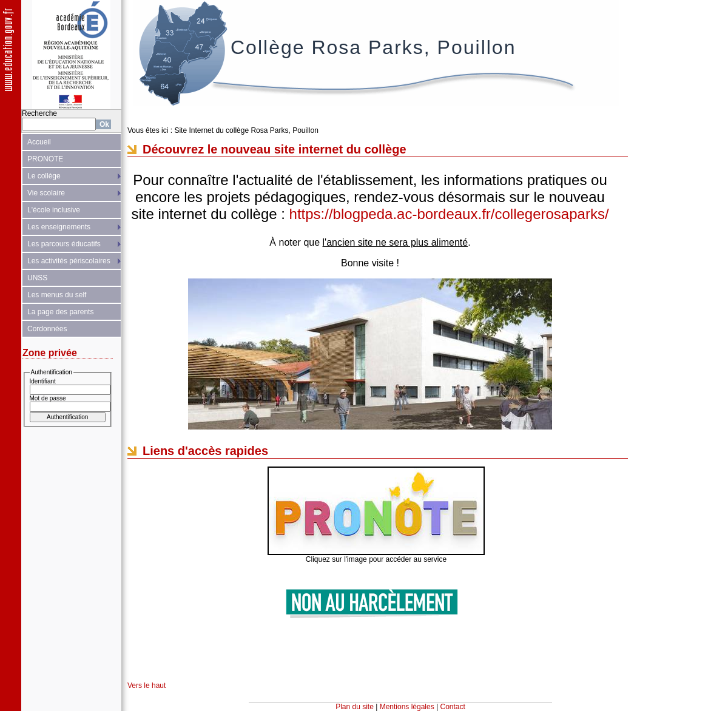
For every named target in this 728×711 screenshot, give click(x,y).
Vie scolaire (46, 193)
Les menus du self (57, 295)
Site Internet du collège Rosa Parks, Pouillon (246, 130)
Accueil (39, 142)
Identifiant (43, 381)
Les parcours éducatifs (64, 244)
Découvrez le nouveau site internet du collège (275, 149)
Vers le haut (147, 686)
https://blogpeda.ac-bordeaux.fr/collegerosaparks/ (449, 214)
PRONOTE (45, 159)
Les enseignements (59, 227)
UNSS (37, 278)
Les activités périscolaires (69, 261)
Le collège (44, 176)
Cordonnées (47, 329)
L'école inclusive (54, 210)
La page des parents (60, 312)
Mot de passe (48, 398)
